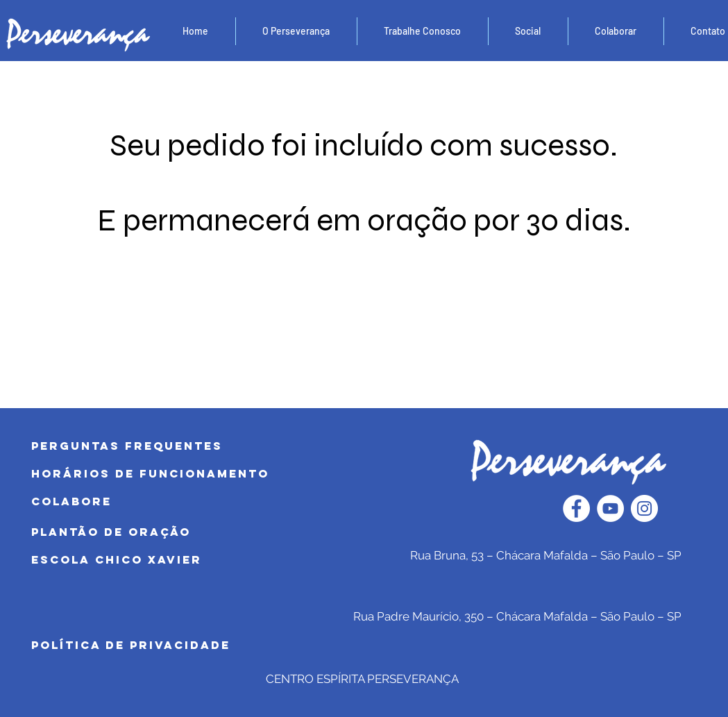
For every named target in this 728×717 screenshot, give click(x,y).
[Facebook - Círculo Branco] (576, 508)
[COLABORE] (168, 502)
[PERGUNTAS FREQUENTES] (170, 446)
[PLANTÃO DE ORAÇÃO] (168, 532)
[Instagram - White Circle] (644, 508)
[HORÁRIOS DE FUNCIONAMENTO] (168, 474)
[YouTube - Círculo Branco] (610, 508)
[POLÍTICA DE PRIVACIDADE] (168, 646)
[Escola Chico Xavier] (168, 560)
